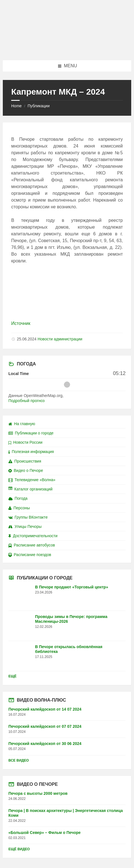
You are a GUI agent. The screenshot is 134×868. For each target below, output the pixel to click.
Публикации (38, 106)
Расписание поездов (30, 555)
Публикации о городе (31, 433)
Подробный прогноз (26, 401)
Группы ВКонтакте (28, 517)
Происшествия (25, 461)
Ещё (12, 676)
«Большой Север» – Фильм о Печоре (45, 833)
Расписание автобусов (32, 545)
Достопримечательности (33, 536)
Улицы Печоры (25, 526)
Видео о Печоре (26, 470)
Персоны (19, 508)
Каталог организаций (30, 489)
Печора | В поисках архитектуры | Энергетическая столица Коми (66, 813)
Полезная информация (31, 452)
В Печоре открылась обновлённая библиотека (69, 649)
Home (16, 106)
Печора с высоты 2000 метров (38, 793)
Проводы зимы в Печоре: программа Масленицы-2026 (71, 619)
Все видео (19, 760)
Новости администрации (60, 339)
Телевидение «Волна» (32, 480)
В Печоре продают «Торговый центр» (72, 587)
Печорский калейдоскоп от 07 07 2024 (45, 726)
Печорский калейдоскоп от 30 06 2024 (45, 744)
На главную (22, 424)
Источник (21, 323)
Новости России (25, 442)
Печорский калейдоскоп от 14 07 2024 (45, 709)
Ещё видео (19, 849)
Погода (18, 498)
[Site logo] (67, 49)
